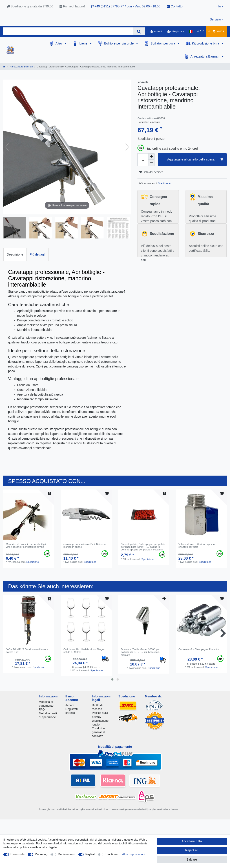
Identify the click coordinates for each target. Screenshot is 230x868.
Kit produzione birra (206, 43)
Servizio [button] (215, 19)
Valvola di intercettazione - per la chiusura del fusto (196, 545)
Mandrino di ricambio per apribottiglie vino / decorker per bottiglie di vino (26, 545)
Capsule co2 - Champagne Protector (199, 649)
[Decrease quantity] (151, 163)
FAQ (42, 709)
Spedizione (164, 183)
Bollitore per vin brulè (119, 43)
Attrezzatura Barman (205, 56)
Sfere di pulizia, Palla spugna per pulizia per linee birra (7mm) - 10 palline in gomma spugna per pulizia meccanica (143, 547)
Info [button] (218, 6)
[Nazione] (191, 31)
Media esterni (66, 854)
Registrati (72, 709)
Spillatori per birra (163, 43)
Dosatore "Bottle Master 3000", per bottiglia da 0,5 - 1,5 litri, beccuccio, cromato (140, 652)
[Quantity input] (143, 160)
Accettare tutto (192, 841)
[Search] (139, 31)
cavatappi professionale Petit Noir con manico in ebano (84, 545)
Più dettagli (37, 254)
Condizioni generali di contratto (99, 732)
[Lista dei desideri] (200, 31)
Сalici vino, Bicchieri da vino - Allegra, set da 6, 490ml (84, 651)
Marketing (41, 854)
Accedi (70, 705)
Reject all (192, 850)
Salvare (192, 859)
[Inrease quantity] (151, 156)
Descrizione (15, 254)
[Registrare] (176, 31)
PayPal (90, 854)
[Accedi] (156, 31)
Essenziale (18, 854)
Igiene (84, 43)
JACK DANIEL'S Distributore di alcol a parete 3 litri (27, 651)
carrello (70, 713)
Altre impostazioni (134, 854)
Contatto (175, 6)
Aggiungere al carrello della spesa (195, 160)
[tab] (15, 255)
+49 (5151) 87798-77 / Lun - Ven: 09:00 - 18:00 (126, 6)
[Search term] (68, 31)
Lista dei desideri (151, 172)
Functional (112, 854)
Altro (59, 43)
